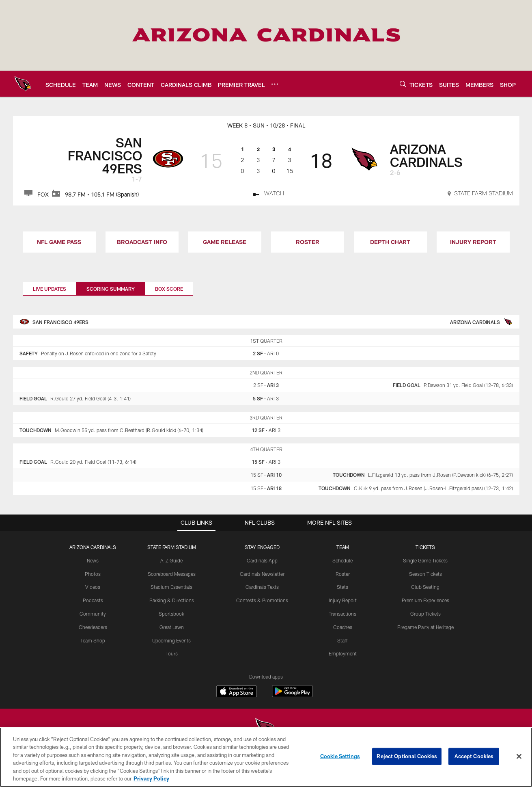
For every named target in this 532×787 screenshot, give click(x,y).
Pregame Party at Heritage (425, 627)
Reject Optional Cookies (407, 761)
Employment (343, 653)
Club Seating (425, 587)
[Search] (403, 84)
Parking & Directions (172, 600)
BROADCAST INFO (142, 242)
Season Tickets (425, 574)
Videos (93, 587)
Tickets (425, 547)
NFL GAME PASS (59, 242)
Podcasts (93, 600)
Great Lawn (172, 627)
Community (93, 614)
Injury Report (343, 600)
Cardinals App (262, 560)
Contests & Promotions (262, 600)
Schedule (342, 560)
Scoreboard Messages (172, 574)
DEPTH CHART (390, 242)
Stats (342, 587)
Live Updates (50, 289)
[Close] (519, 761)
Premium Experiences (425, 600)
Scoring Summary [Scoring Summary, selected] (111, 289)
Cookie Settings (340, 761)
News (93, 560)
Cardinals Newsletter (262, 574)
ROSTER (308, 242)
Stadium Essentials (171, 587)
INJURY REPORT (473, 242)
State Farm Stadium (172, 547)
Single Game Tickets (425, 560)
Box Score (169, 289)
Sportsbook (171, 614)
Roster (343, 574)
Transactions (342, 614)
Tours (172, 653)
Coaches (343, 627)
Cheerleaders (93, 627)
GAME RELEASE (225, 242)
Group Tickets (425, 614)
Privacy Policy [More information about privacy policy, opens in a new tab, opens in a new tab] (151, 783)
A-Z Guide (171, 560)
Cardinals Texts (262, 587)
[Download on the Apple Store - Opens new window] (237, 692)
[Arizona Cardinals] (266, 729)
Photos (93, 574)
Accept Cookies (474, 761)
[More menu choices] (275, 84)
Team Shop (93, 640)
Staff (342, 640)
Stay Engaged (262, 547)
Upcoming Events (171, 640)
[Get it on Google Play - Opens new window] (292, 695)
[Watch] (268, 195)
